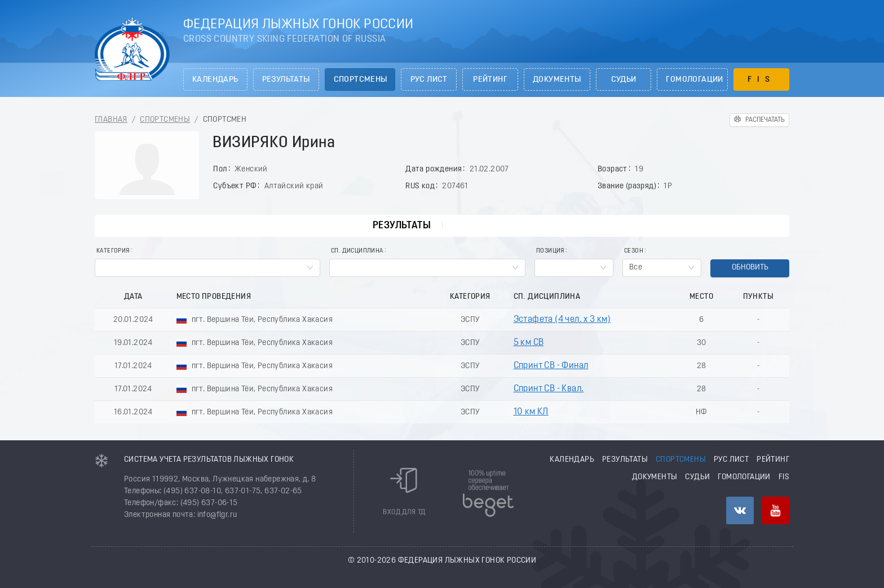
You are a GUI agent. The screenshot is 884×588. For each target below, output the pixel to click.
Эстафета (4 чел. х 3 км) (562, 320)
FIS (761, 80)
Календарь (215, 80)
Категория (113, 251)
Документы (557, 80)
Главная (111, 120)
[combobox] (207, 268)
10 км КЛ (531, 412)
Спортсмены (361, 80)
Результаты (286, 80)
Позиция (550, 251)
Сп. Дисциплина (357, 251)
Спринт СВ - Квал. (549, 389)
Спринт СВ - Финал (551, 366)
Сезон (634, 251)
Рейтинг (490, 80)
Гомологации (694, 80)
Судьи (624, 80)
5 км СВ (529, 343)
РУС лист (429, 80)
